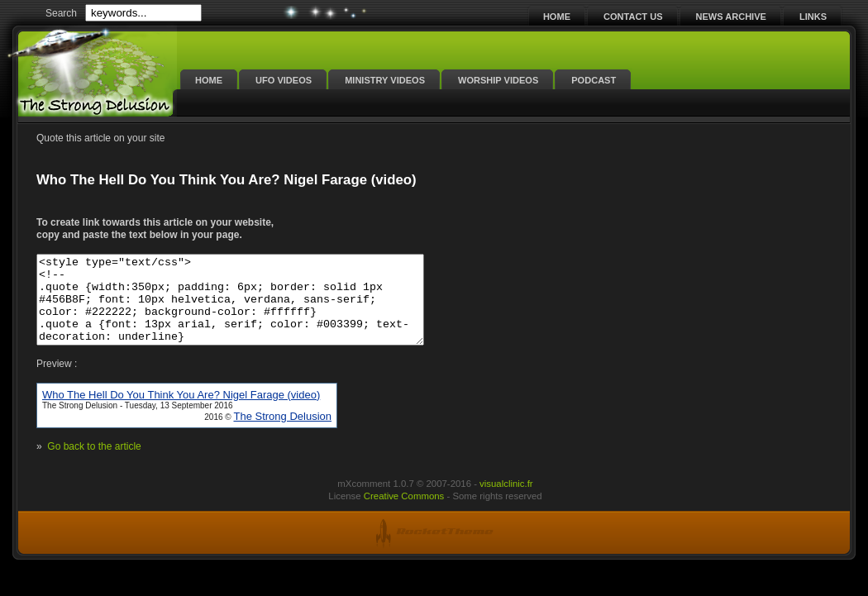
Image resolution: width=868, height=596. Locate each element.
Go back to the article (94, 464)
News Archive (731, 17)
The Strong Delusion (282, 434)
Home (557, 17)
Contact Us (633, 17)
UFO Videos (284, 80)
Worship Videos (498, 80)
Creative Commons (404, 513)
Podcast (594, 80)
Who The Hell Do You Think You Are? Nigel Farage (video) (181, 412)
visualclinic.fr (506, 501)
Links (813, 17)
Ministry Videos (385, 80)
